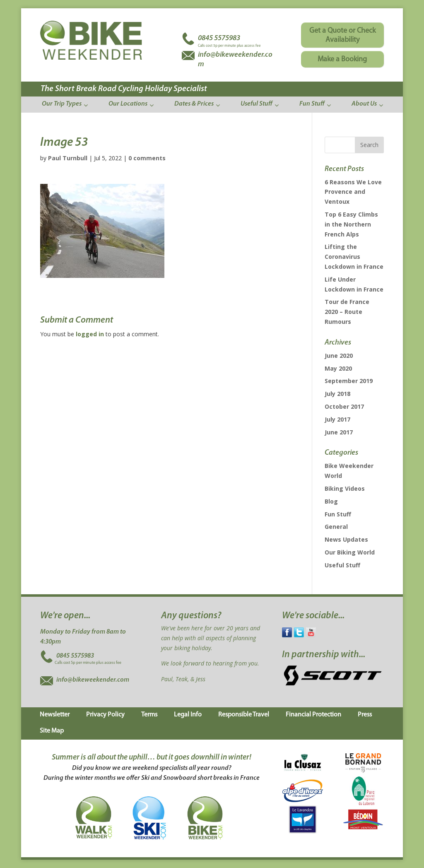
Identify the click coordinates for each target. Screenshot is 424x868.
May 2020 (338, 368)
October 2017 (344, 406)
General (336, 527)
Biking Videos (345, 488)
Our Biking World (350, 552)
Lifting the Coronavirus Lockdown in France (354, 257)
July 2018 (337, 394)
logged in (90, 334)
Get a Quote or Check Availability (342, 35)
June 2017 (339, 432)
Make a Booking (342, 59)
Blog (331, 501)
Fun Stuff (338, 514)
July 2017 (337, 419)
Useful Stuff (342, 565)
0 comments (147, 158)
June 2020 (339, 356)
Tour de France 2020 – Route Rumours (347, 312)
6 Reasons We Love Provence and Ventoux (353, 192)
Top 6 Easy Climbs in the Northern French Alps (351, 224)
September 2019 (349, 381)
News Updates (346, 539)
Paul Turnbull (68, 158)
